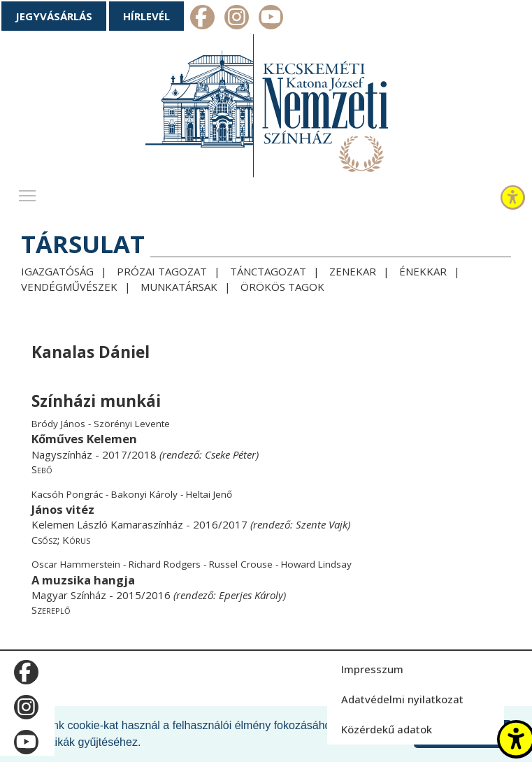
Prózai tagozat (162, 271)
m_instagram (237, 19)
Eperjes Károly (251, 595)
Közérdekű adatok (387, 729)
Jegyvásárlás (54, 16)
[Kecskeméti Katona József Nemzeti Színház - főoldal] (266, 109)
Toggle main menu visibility (28, 192)
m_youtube (271, 19)
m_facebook (202, 19)
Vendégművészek (69, 287)
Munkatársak (179, 287)
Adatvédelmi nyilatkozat (402, 699)
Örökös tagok (282, 287)
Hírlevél (146, 16)
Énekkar (423, 271)
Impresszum (372, 669)
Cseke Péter (230, 454)
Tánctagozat (268, 271)
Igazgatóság (57, 271)
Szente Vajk (322, 524)
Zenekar (353, 271)
